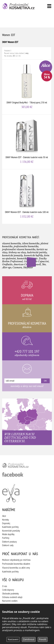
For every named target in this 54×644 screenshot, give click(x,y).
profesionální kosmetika (20, 466)
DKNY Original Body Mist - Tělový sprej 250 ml (27, 87)
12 (17, 56)
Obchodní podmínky (10, 594)
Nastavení (13, 639)
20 (14, 56)
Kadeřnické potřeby (10, 527)
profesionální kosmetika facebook (13, 474)
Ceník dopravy (8, 590)
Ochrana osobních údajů (12, 597)
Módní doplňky (8, 534)
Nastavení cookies (10, 601)
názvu (12, 53)
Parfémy (6, 538)
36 (20, 56)
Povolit (43, 639)
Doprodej (6, 523)
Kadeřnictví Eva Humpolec (11, 493)
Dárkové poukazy (9, 542)
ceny (27, 53)
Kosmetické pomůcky (11, 531)
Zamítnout (29, 639)
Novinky (5, 520)
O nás (5, 586)
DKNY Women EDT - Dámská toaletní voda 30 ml (27, 142)
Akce (4, 516)
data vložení (20, 53)
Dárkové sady (8, 545)
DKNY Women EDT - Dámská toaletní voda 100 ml (27, 197)
